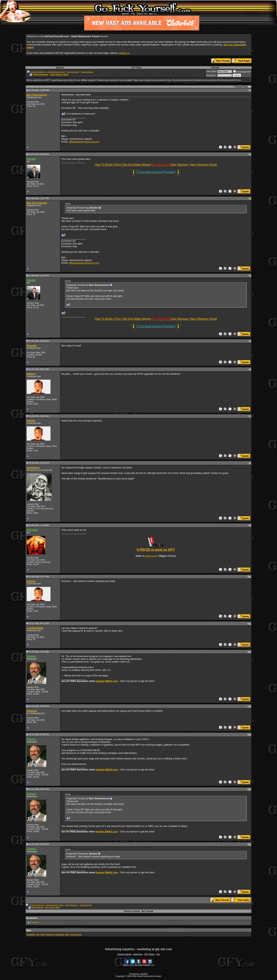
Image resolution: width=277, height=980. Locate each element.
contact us (124, 53)
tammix (31, 374)
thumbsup (59, 934)
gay (38, 934)
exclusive (31, 934)
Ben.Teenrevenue (37, 95)
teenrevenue (76, 934)
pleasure (50, 934)
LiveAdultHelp (35, 628)
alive (67, 934)
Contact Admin (124, 954)
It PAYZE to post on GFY (156, 550)
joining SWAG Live (107, 681)
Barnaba (32, 346)
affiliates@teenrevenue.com (84, 142)
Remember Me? (242, 72)
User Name (212, 71)
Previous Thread (132, 911)
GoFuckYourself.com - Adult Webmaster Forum (47, 72)
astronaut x (33, 468)
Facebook (35, 922)
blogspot (32, 711)
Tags (29, 930)
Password (211, 75)
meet (43, 934)
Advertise (138, 954)
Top (158, 954)
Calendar (215, 68)
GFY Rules (137, 68)
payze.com (151, 556)
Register (60, 68)
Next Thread (147, 911)
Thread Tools (241, 87)
